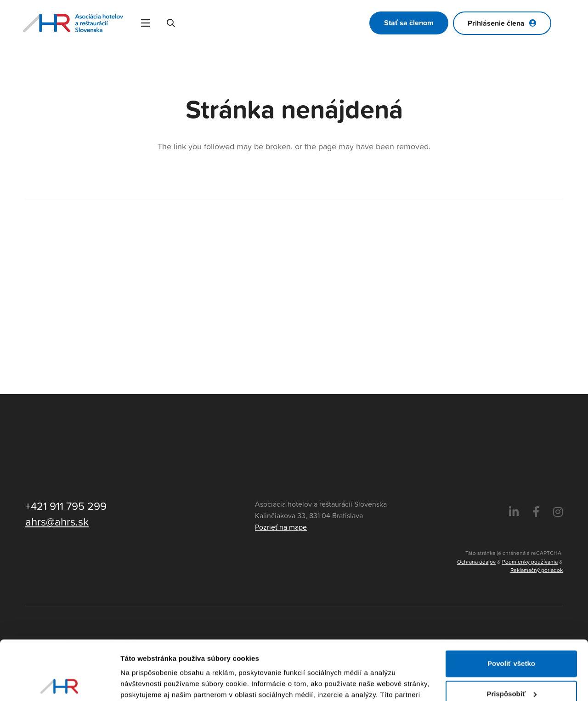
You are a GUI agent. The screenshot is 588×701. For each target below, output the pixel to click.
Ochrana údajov (476, 562)
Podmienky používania (530, 562)
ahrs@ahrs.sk (57, 521)
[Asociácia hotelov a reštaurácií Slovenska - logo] (73, 23)
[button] (171, 23)
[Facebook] (536, 512)
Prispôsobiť (512, 634)
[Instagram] (558, 512)
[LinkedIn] (514, 512)
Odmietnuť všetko (512, 664)
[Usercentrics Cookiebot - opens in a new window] (59, 683)
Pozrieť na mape (281, 527)
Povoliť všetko (511, 604)
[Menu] (146, 23)
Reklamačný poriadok (537, 570)
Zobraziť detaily (147, 683)
